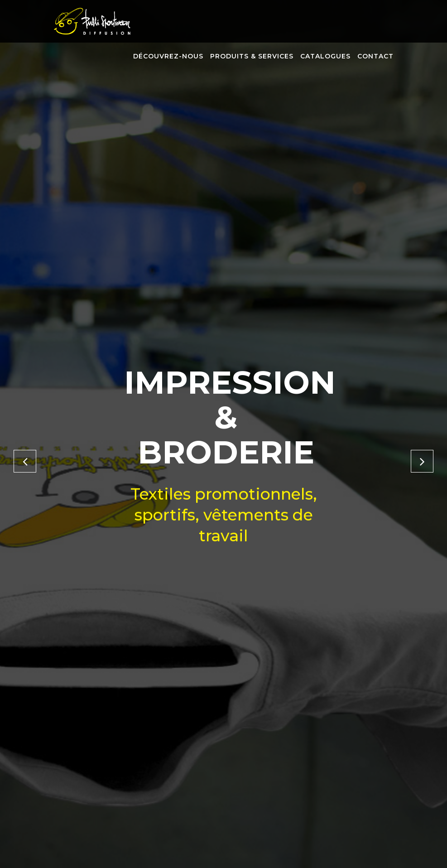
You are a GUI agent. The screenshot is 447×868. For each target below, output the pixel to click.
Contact (375, 56)
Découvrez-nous (168, 56)
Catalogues (325, 56)
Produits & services (252, 56)
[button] (25, 461)
